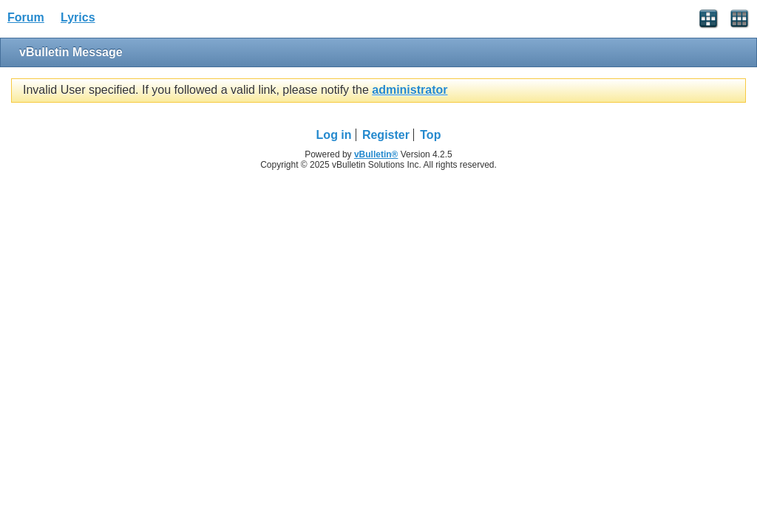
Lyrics (78, 17)
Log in (334, 135)
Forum (26, 17)
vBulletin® (376, 154)
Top (430, 135)
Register (386, 135)
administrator (410, 90)
